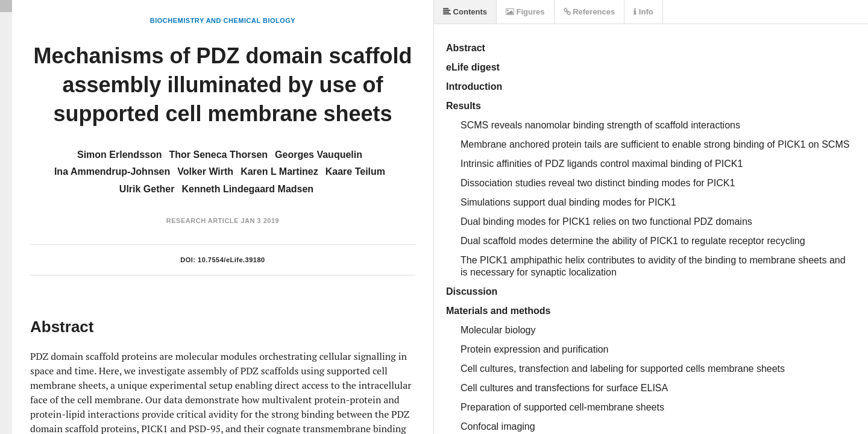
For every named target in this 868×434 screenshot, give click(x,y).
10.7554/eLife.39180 (231, 260)
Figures (525, 12)
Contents (465, 12)
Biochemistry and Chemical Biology (223, 20)
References (590, 12)
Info (643, 12)
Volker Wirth (205, 171)
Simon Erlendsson (119, 155)
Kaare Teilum (355, 171)
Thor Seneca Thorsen (218, 155)
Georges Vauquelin (319, 155)
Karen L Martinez (279, 171)
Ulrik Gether (147, 189)
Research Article (203, 221)
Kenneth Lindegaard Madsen (247, 189)
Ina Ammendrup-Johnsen (112, 171)
